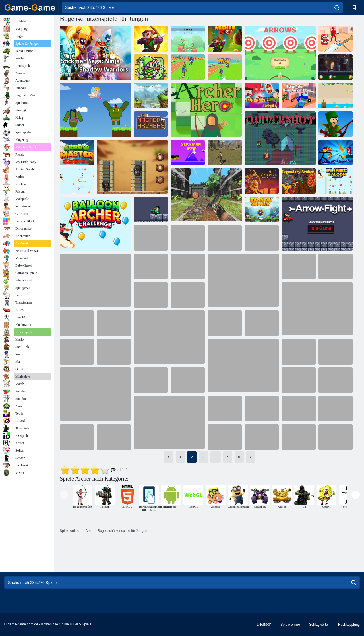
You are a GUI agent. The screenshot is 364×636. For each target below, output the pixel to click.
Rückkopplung (349, 625)
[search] (337, 7)
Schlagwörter (319, 625)
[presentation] (64, 495)
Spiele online (290, 625)
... (216, 457)
